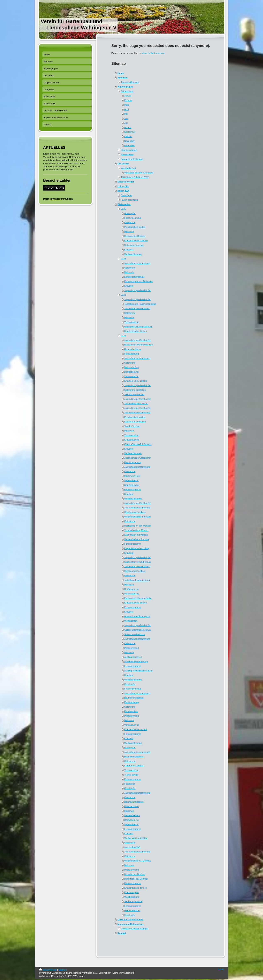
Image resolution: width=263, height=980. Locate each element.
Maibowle (129, 231)
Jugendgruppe (125, 87)
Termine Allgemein (130, 82)
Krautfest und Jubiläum (136, 381)
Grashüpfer (126, 195)
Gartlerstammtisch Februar (138, 562)
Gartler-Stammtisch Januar (138, 630)
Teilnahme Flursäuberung (137, 580)
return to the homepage (153, 53)
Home (121, 73)
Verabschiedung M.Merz (137, 530)
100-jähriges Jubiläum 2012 (135, 177)
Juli (126, 123)
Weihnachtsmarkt (133, 254)
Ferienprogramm (133, 489)
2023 (123, 295)
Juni (126, 118)
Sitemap (62, 970)
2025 (123, 209)
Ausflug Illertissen (133, 657)
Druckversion (48, 970)
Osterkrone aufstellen (135, 390)
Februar (128, 100)
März (127, 105)
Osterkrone (130, 222)
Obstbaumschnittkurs (135, 512)
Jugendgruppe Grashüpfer (137, 290)
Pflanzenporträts (129, 150)
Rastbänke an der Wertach (138, 526)
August (128, 127)
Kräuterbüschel (132, 440)
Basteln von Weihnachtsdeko (139, 345)
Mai (126, 114)
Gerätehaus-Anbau (134, 766)
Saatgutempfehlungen (132, 159)
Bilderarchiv (124, 204)
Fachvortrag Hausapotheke (138, 598)
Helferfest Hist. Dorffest (136, 879)
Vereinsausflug (132, 322)
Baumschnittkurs (133, 349)
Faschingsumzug (129, 200)
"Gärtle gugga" (132, 775)
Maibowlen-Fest (132, 476)
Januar (128, 96)
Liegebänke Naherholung (137, 548)
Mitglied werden (126, 182)
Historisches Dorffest (135, 236)
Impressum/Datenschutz (131, 924)
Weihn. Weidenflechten (136, 838)
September (130, 132)
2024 (123, 259)
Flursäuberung (132, 354)
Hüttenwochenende (134, 245)
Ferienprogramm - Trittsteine (139, 281)
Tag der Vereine (132, 426)
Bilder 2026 (124, 191)
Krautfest (129, 250)
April (127, 109)
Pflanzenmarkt (131, 648)
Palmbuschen (131, 711)
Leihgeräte (123, 186)
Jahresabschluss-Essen (136, 403)
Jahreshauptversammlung (137, 263)
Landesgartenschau (134, 277)
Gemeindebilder (132, 910)
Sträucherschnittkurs (135, 634)
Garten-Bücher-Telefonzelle (138, 444)
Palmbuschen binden (135, 227)
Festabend (130, 784)
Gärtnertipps (127, 91)
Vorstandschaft (128, 168)
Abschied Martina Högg (136, 661)
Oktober (128, 136)
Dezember (130, 145)
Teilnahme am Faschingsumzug (140, 304)
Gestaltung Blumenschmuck (138, 327)
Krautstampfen (132, 892)
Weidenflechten (132, 815)
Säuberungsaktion (133, 901)
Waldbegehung (132, 897)
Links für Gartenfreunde (130, 920)
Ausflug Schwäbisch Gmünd (138, 671)
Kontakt (122, 933)
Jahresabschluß (132, 847)
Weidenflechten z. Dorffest (138, 861)
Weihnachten (131, 621)
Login (221, 969)
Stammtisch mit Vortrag (136, 535)
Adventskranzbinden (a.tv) (137, 616)
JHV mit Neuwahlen (134, 394)
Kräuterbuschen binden (136, 241)
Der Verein (123, 164)
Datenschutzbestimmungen (134, 929)
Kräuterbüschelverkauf (136, 729)
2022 (123, 336)
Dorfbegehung (131, 372)
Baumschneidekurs (134, 698)
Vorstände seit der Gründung (139, 173)
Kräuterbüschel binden (136, 331)
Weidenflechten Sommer (137, 539)
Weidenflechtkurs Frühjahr (137, 517)
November (130, 141)
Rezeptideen (127, 155)
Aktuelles (123, 78)
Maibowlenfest (131, 367)
